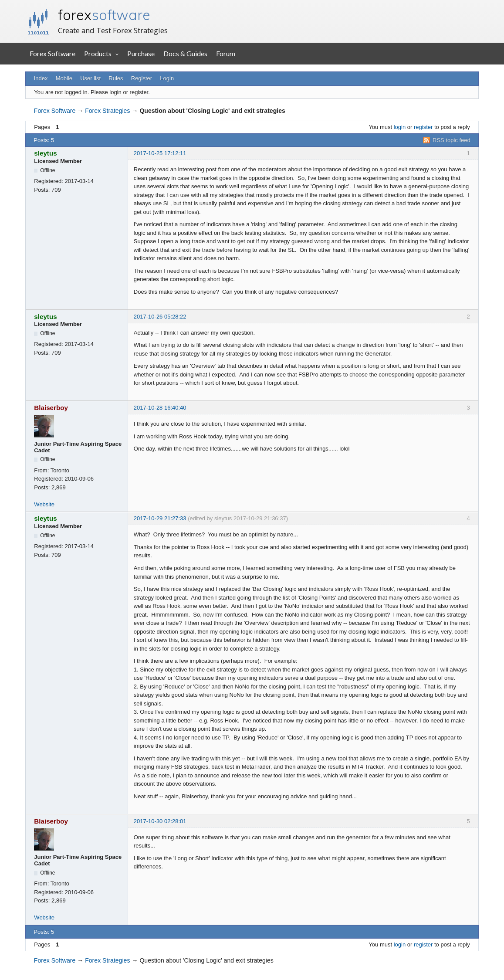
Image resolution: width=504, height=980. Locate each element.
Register (142, 78)
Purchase (141, 53)
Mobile (64, 78)
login (400, 127)
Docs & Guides (185, 53)
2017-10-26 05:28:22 (160, 317)
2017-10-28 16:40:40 (160, 408)
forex (104, 15)
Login (167, 78)
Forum (226, 53)
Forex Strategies (107, 111)
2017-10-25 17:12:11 (160, 153)
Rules (116, 78)
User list (90, 78)
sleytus (45, 153)
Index (41, 78)
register (423, 127)
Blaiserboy (51, 408)
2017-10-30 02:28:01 (160, 821)
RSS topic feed (452, 140)
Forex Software (52, 53)
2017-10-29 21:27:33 (160, 518)
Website (44, 504)
